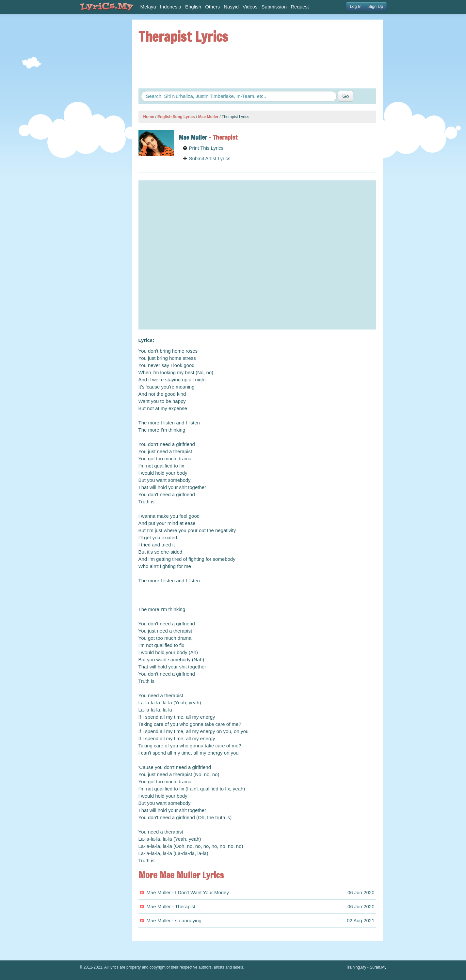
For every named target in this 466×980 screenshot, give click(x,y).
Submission (274, 7)
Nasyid (231, 7)
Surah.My (378, 967)
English (193, 7)
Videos (250, 7)
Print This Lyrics (203, 148)
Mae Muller (208, 117)
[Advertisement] (99, 117)
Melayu (148, 7)
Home (149, 117)
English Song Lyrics (176, 117)
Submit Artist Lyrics (207, 158)
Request (300, 7)
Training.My (356, 967)
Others (212, 7)
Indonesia (171, 7)
